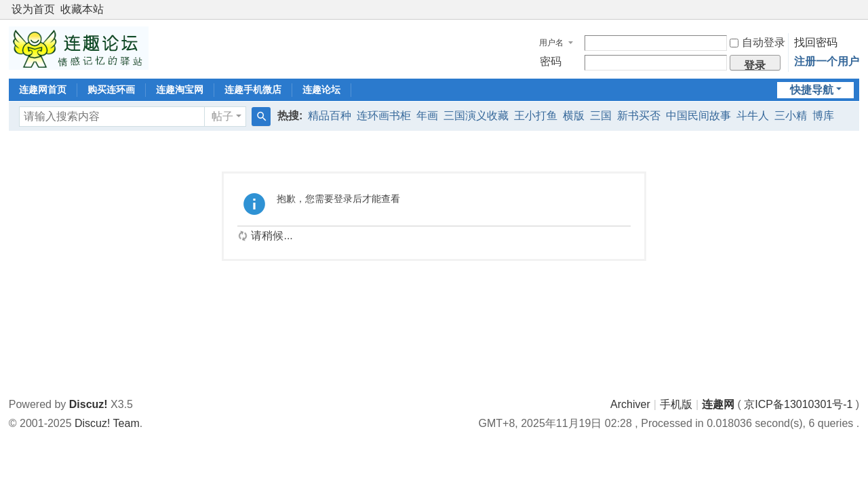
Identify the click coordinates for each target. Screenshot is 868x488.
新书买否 (639, 116)
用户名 (551, 43)
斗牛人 (753, 116)
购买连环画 (111, 89)
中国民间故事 (698, 116)
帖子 (222, 116)
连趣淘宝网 (180, 89)
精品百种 (330, 116)
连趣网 (718, 404)
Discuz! (88, 404)
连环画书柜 (384, 116)
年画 (427, 116)
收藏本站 (82, 9)
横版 (574, 116)
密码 (551, 61)
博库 (823, 116)
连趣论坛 (321, 89)
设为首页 (33, 9)
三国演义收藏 (476, 116)
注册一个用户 (827, 61)
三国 (601, 116)
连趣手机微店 (253, 89)
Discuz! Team (107, 423)
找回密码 (816, 42)
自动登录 (757, 42)
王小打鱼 (536, 116)
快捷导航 (812, 90)
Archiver (630, 404)
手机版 (676, 404)
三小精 (791, 116)
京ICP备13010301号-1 (798, 404)
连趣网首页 (43, 89)
